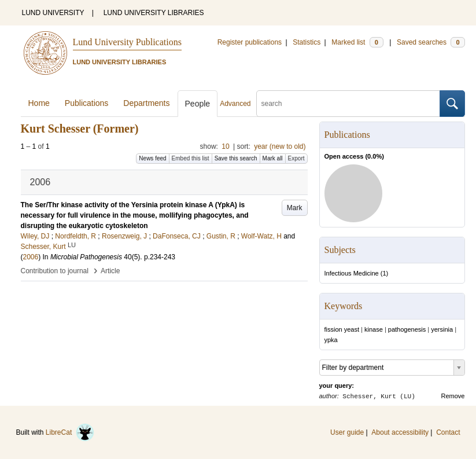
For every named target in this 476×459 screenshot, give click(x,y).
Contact (448, 432)
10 (225, 146)
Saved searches (431, 42)
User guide (347, 432)
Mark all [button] (273, 158)
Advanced (235, 104)
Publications (87, 103)
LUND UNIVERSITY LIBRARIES (154, 13)
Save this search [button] (236, 158)
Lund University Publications (127, 42)
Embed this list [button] (191, 158)
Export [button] (296, 158)
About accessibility (400, 432)
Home (39, 103)
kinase (374, 329)
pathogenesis (407, 329)
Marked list (357, 42)
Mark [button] (295, 208)
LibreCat (70, 432)
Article (110, 271)
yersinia (442, 329)
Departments (146, 103)
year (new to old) (280, 146)
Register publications (250, 42)
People (198, 104)
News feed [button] (152, 158)
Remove (453, 396)
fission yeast (342, 329)
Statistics (307, 42)
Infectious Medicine (352, 273)
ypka (331, 340)
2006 (31, 257)
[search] (348, 104)
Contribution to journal (55, 271)
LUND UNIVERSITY (53, 13)
